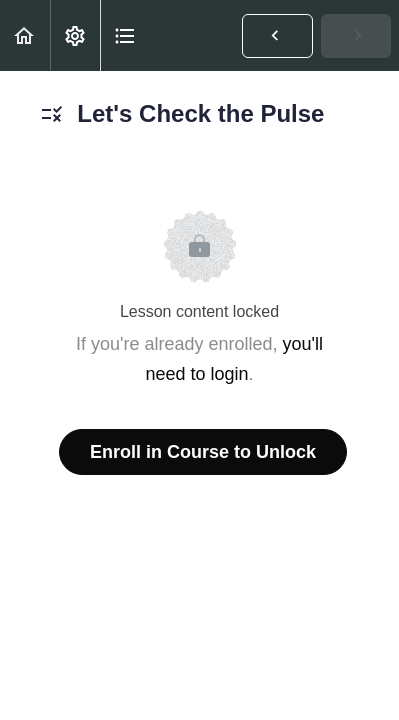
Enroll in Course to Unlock (203, 452)
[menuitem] (75, 35)
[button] (25, 35)
